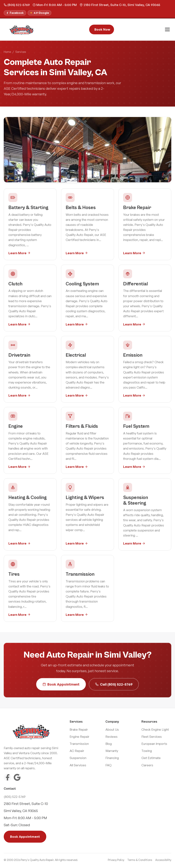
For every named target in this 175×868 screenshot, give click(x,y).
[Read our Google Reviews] (39, 13)
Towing (147, 751)
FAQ (108, 765)
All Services (78, 765)
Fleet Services (152, 737)
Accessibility (163, 860)
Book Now (102, 29)
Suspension (78, 758)
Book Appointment (61, 685)
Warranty (112, 751)
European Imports (154, 744)
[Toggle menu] (167, 29)
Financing (112, 758)
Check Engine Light (155, 729)
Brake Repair (79, 729)
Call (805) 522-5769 (114, 685)
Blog (109, 744)
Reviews (111, 737)
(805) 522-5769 (17, 5)
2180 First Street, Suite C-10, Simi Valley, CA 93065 (120, 5)
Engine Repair (79, 737)
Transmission (79, 744)
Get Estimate (151, 758)
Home (7, 52)
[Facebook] (7, 777)
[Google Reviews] (17, 777)
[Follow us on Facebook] (15, 13)
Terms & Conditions (140, 860)
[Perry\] (22, 29)
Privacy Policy (116, 860)
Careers (147, 765)
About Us (112, 729)
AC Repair (77, 751)
